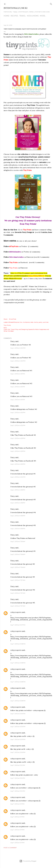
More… (43, 16)
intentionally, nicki (15, 8)
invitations (26, 322)
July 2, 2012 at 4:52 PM (18, 412)
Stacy (13, 341)
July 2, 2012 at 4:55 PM (18, 490)
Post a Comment (10, 848)
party (40, 322)
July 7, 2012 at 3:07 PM (18, 625)
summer (46, 322)
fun (21, 322)
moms (36, 322)
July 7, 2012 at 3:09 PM (18, 714)
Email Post (13, 319)
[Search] (51, 4)
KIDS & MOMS (33, 16)
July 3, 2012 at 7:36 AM (18, 554)
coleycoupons (16, 612)
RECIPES (14, 16)
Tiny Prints (7, 325)
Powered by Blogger (28, 861)
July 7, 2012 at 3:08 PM (18, 644)
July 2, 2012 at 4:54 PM (18, 477)
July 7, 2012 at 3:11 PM (17, 804)
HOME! (6, 16)
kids (32, 322)
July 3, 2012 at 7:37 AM (18, 580)
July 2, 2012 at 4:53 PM (18, 438)
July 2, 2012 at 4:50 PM (18, 348)
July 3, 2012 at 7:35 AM (18, 541)
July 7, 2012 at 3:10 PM (18, 765)
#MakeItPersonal (14, 322)
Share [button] (5, 319)
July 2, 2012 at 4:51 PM (18, 374)
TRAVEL (23, 16)
